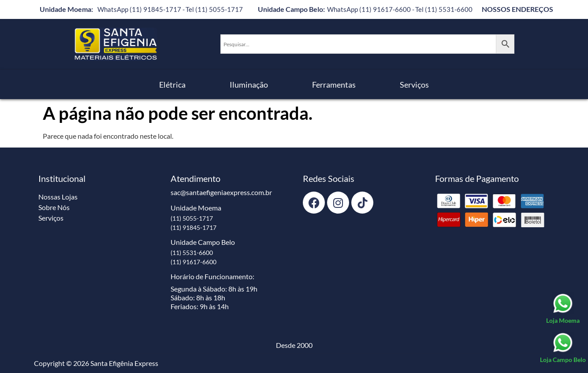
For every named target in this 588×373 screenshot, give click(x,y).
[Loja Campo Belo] (563, 348)
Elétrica (172, 85)
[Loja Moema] (563, 309)
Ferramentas (334, 85)
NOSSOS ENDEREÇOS (517, 9)
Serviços (414, 85)
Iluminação (249, 85)
